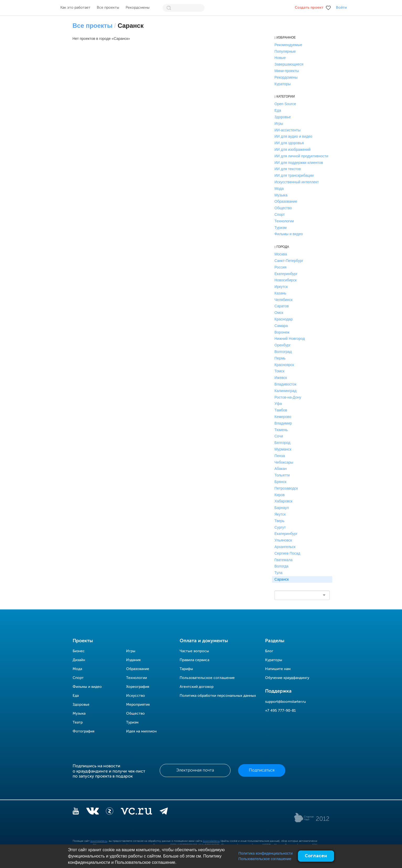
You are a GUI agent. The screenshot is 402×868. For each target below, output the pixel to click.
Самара (281, 326)
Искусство (136, 696)
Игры (279, 124)
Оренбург (283, 345)
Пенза (280, 456)
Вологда (282, 566)
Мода (279, 189)
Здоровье (283, 117)
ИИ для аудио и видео (293, 136)
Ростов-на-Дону (288, 397)
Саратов (282, 306)
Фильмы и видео (289, 234)
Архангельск (285, 547)
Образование (286, 201)
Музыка (281, 195)
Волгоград (283, 352)
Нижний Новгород (290, 339)
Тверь (280, 521)
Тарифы (186, 669)
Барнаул (282, 508)
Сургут (280, 527)
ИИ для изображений (293, 149)
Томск (280, 371)
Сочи (279, 436)
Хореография (138, 687)
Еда (278, 110)
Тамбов (281, 410)
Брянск (280, 482)
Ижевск (281, 378)
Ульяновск (283, 540)
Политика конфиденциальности (266, 853)
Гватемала (284, 560)
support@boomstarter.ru (285, 702)
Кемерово (283, 417)
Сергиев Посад (288, 553)
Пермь (280, 358)
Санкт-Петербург (289, 261)
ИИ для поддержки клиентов (299, 163)
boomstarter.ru (99, 841)
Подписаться (262, 770)
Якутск (280, 514)
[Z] (110, 812)
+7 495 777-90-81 (280, 711)
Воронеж (282, 332)
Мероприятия (138, 705)
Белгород (283, 443)
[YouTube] (76, 812)
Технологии (284, 221)
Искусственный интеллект (297, 182)
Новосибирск (286, 280)
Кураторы (283, 84)
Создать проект (309, 8)
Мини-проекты (287, 71)
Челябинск (284, 300)
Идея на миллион (141, 731)
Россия (281, 267)
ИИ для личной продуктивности (301, 156)
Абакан (281, 469)
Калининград (286, 391)
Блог (269, 651)
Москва (281, 254)
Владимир (283, 423)
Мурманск (283, 449)
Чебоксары (284, 462)
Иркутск (281, 287)
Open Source (285, 104)
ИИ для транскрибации (294, 175)
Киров (280, 495)
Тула (278, 573)
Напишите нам (278, 669)
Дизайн (79, 660)
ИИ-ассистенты (288, 130)
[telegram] (164, 812)
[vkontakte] (92, 812)
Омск (279, 313)
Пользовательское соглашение (265, 859)
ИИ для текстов (288, 169)
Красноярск (284, 365)
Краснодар (284, 319)
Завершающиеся (289, 64)
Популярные (285, 51)
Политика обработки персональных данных (218, 696)
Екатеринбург (286, 274)
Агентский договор (197, 687)
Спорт (280, 215)
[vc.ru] (136, 812)
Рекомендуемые (288, 45)
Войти (341, 8)
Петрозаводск (286, 488)
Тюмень (281, 430)
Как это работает (75, 8)
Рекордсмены (138, 8)
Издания (133, 660)
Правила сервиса (194, 660)
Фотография (84, 731)
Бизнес (79, 651)
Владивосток (286, 384)
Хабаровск (284, 501)
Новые (280, 58)
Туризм (281, 228)
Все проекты (108, 8)
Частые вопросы (194, 651)
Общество (283, 208)
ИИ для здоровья (289, 143)
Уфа (278, 404)
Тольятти (282, 475)
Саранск (282, 579)
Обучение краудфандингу (287, 678)
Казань (280, 293)
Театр (78, 722)
